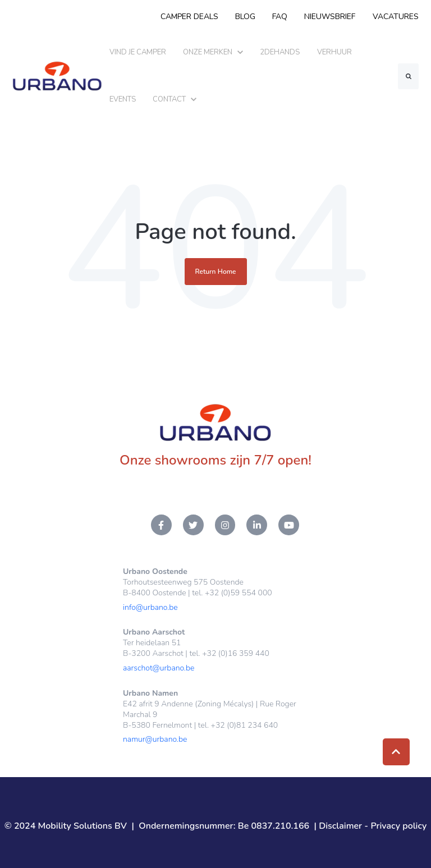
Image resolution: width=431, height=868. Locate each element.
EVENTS (123, 99)
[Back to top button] (396, 752)
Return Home (216, 272)
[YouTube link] (289, 525)
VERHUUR (334, 52)
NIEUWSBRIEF (330, 17)
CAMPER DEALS (189, 17)
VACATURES (396, 17)
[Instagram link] (225, 525)
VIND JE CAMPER (138, 52)
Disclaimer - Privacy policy (373, 826)
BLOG (245, 17)
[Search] (408, 76)
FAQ (280, 17)
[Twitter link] (193, 525)
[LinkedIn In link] (257, 525)
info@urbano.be (150, 607)
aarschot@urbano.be (159, 668)
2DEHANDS (280, 52)
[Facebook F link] (161, 525)
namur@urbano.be (155, 739)
